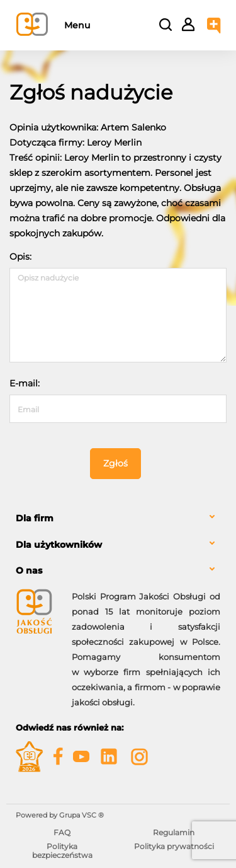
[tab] (118, 518)
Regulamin (174, 832)
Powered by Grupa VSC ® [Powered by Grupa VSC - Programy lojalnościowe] (60, 815)
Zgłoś (115, 463)
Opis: (20, 257)
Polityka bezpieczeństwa (62, 851)
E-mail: (25, 383)
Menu (77, 25)
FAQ (62, 832)
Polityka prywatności (174, 846)
